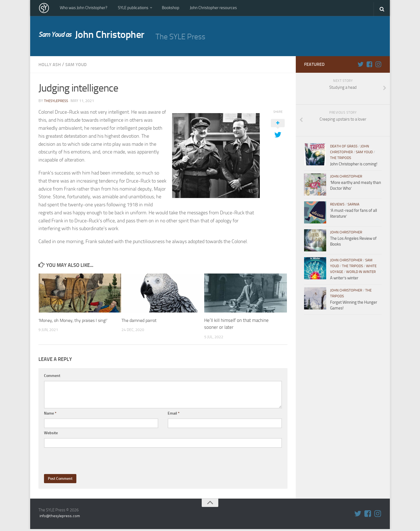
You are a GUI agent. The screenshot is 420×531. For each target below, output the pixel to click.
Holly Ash (51, 67)
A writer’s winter (344, 280)
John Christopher (97, 38)
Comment (52, 378)
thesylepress (57, 103)
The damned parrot (140, 322)
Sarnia (353, 206)
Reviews (337, 206)
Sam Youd (79, 67)
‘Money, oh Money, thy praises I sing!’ (76, 322)
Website (51, 435)
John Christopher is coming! (354, 166)
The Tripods (341, 160)
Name (50, 415)
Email (174, 415)
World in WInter (361, 274)
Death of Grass (344, 148)
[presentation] (86, 460)
